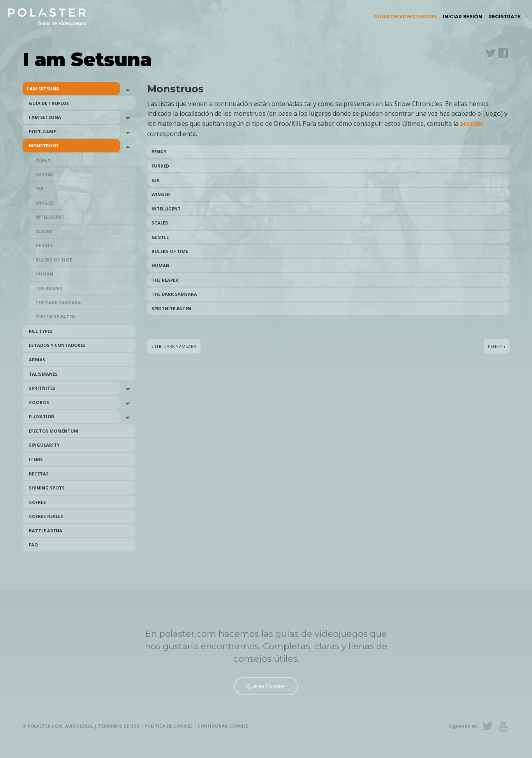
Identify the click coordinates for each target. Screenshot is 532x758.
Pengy (43, 160)
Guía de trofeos (49, 103)
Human (44, 274)
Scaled (44, 231)
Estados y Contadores (57, 345)
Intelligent (50, 217)
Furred (44, 174)
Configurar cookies (223, 726)
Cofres (37, 502)
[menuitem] (405, 17)
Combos (39, 402)
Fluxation (42, 416)
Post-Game (42, 132)
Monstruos (44, 146)
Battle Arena (46, 531)
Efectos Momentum (54, 431)
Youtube (503, 726)
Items (36, 459)
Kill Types (41, 331)
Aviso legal (79, 726)
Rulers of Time (54, 260)
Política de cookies (169, 726)
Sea (40, 188)
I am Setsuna (43, 89)
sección (471, 124)
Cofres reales (46, 516)
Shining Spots (47, 488)
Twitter (491, 53)
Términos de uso (119, 726)
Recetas (39, 474)
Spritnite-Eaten (55, 317)
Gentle (44, 245)
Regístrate (505, 17)
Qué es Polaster (266, 686)
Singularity (44, 445)
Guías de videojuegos (405, 17)
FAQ (33, 545)
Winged (45, 203)
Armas (37, 360)
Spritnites (42, 388)
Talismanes (43, 374)
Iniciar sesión (462, 17)
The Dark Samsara (58, 303)
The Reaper (49, 288)
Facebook (503, 53)
